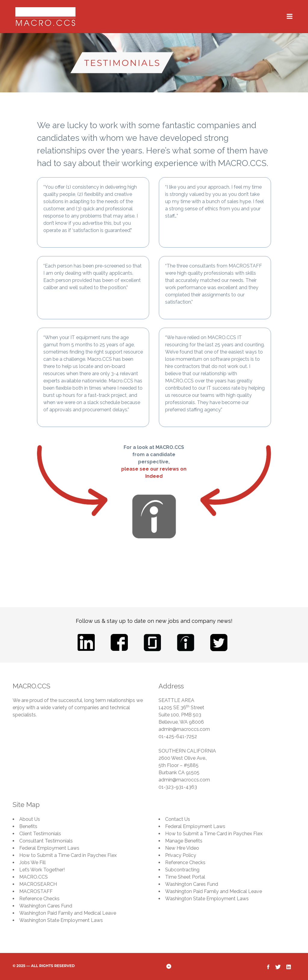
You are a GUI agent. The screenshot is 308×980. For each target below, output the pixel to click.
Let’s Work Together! (42, 870)
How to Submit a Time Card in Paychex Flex (68, 855)
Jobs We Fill (32, 863)
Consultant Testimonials (46, 841)
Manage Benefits (184, 841)
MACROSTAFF (36, 891)
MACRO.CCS (34, 877)
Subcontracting (182, 870)
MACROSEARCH (38, 884)
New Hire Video (182, 848)
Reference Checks (39, 899)
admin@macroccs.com (184, 729)
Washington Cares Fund (46, 906)
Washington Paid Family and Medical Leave (68, 913)
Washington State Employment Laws (61, 920)
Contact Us (178, 819)
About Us (30, 819)
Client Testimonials (40, 834)
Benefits (28, 826)
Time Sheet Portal (185, 877)
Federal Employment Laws (49, 848)
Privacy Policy (181, 855)
